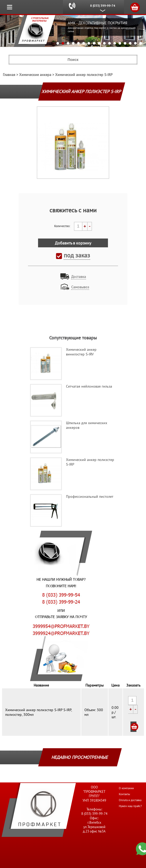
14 (125, 43)
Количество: (62, 226)
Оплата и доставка (130, 800)
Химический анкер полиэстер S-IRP (84, 75)
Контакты (124, 794)
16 (135, 43)
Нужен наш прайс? (130, 806)
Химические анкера (35, 75)
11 (109, 43)
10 (104, 43)
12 (115, 43)
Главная (9, 75)
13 (120, 43)
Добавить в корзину (73, 243)
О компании (126, 788)
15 (130, 43)
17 (141, 43)
